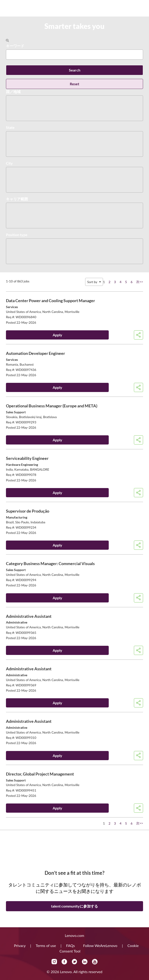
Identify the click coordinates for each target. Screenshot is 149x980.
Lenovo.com (74, 935)
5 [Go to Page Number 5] (126, 282)
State (10, 127)
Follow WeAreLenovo (101, 945)
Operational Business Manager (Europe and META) (52, 406)
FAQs (71, 945)
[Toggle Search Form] (7, 41)
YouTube (95, 962)
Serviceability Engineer (27, 458)
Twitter (75, 962)
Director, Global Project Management (40, 774)
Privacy (20, 945)
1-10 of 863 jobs (18, 281)
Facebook (64, 962)
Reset (74, 84)
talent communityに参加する (74, 906)
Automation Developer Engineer (35, 353)
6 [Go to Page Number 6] (132, 282)
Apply (57, 335)
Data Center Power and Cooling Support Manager (50, 301)
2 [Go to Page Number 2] (109, 282)
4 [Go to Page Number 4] (120, 282)
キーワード (15, 46)
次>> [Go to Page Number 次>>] (140, 282)
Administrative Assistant (29, 616)
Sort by (92, 282)
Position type (17, 235)
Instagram (54, 962)
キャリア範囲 (17, 199)
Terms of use (46, 945)
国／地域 (13, 92)
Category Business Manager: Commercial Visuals (50, 563)
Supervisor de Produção (28, 511)
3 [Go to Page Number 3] (115, 282)
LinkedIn (85, 962)
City (9, 163)
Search (75, 70)
